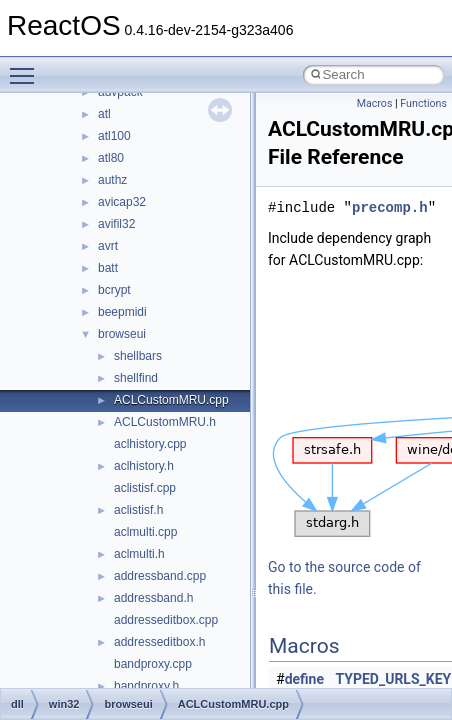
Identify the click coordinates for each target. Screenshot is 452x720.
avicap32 (122, 202)
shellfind (136, 378)
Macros (375, 103)
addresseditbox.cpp (166, 620)
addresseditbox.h (159, 642)
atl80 (111, 158)
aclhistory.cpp (150, 444)
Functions (423, 103)
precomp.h (390, 207)
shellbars (138, 356)
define (304, 679)
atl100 (114, 136)
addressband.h (153, 598)
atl (104, 114)
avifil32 (116, 224)
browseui (122, 334)
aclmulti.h (139, 554)
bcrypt (114, 290)
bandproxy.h (146, 686)
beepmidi (122, 312)
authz (112, 180)
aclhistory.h (144, 466)
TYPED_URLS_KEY (394, 679)
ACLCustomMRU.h (165, 422)
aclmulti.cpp (145, 532)
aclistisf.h (138, 510)
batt (108, 268)
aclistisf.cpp (145, 488)
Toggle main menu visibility (27, 67)
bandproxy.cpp (153, 664)
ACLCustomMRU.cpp (171, 400)
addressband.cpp (160, 576)
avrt (108, 246)
